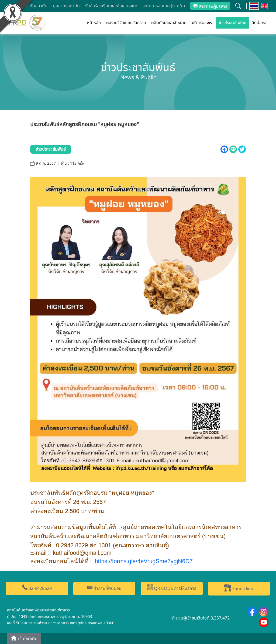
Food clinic (239, 588)
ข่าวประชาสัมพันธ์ (232, 23)
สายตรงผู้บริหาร (210, 6)
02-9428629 (37, 588)
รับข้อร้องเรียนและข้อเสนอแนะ (111, 6)
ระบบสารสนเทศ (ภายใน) (164, 6)
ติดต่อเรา (259, 23)
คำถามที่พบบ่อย (104, 588)
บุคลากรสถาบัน (66, 6)
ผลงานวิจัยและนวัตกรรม (126, 23)
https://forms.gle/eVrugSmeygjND (144, 561)
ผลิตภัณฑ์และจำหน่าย (169, 23)
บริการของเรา (203, 23)
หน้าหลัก (94, 23)
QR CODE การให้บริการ (172, 588)
